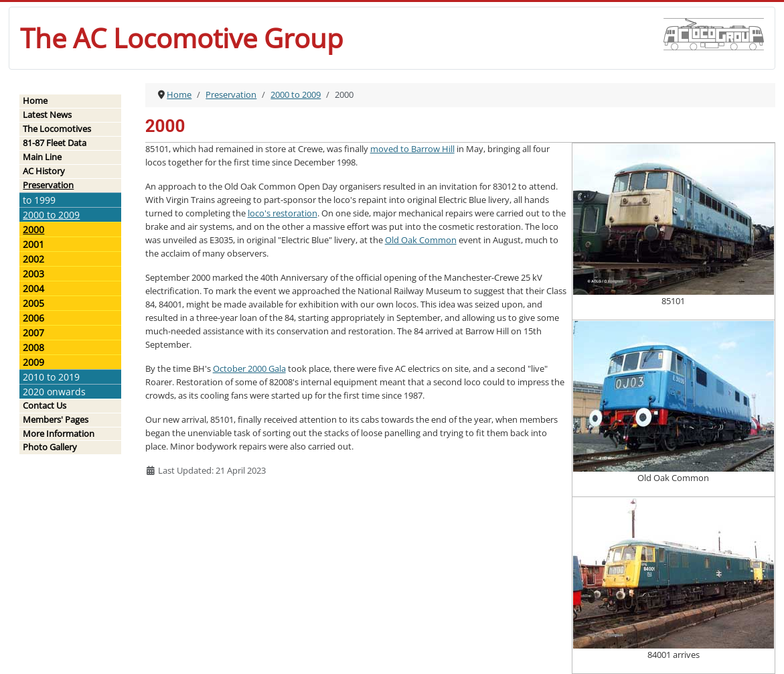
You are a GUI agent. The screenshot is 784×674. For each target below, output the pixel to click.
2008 (33, 347)
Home (35, 100)
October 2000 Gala (249, 368)
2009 (33, 362)
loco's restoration (283, 213)
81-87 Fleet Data (55, 143)
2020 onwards (54, 392)
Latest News (47, 115)
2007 (33, 333)
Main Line (42, 157)
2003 (33, 274)
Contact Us (45, 405)
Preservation (48, 185)
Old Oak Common (421, 240)
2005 (33, 303)
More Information (59, 433)
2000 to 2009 (51, 215)
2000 (33, 229)
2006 (33, 318)
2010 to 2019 (51, 377)
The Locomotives (57, 129)
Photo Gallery (50, 447)
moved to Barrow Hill (412, 149)
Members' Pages (56, 419)
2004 (33, 288)
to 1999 (39, 200)
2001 (33, 244)
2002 (33, 259)
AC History (44, 171)
